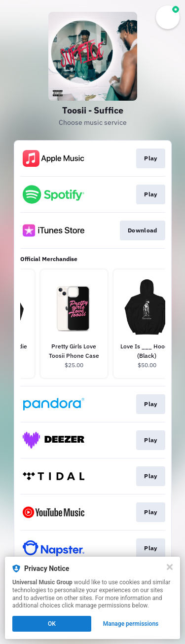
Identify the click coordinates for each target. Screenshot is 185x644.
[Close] (170, 567)
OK (52, 624)
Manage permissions (131, 624)
